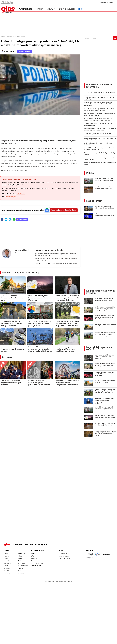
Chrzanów (7, 561)
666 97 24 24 (21, 194)
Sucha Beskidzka (23, 566)
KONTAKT (103, 2)
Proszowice (22, 563)
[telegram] (10, 220)
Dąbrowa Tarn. (8, 563)
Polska (90, 173)
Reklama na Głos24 (64, 556)
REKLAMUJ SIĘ (111, 2)
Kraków (6, 554)
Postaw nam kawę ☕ (25, 51)
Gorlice (6, 566)
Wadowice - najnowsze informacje (21, 272)
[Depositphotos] (106, 554)
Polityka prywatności (65, 558)
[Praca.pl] (90, 554)
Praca (81, 9)
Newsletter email (64, 554)
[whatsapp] (14, 220)
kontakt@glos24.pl (13, 197)
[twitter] (6, 220)
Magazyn (34, 554)
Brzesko (6, 558)
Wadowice (21, 571)
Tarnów (21, 568)
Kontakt (61, 561)
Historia (39, 9)
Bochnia (6, 556)
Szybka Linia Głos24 (67, 9)
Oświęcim (21, 558)
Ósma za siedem (36, 566)
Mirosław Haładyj (9, 51)
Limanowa (7, 568)
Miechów (6, 571)
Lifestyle (34, 556)
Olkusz (20, 556)
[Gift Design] (90, 558)
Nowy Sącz (22, 554)
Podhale (21, 561)
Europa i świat (94, 201)
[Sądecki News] (98, 554)
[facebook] (2, 220)
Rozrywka (51, 9)
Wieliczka (21, 573)
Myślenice (7, 573)
